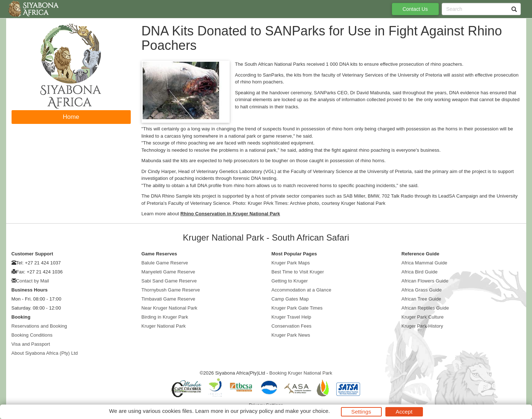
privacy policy (257, 411)
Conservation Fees (292, 326)
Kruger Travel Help (291, 317)
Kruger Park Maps (291, 263)
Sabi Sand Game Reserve (169, 281)
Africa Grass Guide (422, 290)
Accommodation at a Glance (302, 290)
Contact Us (415, 9)
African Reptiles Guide (425, 308)
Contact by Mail (33, 281)
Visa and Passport (31, 344)
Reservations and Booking (39, 326)
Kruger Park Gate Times (297, 308)
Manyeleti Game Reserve (168, 272)
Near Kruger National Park (170, 308)
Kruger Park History (422, 326)
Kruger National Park (164, 326)
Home (71, 117)
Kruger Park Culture (423, 317)
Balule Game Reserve (165, 263)
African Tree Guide (421, 299)
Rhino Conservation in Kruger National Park (230, 214)
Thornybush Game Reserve (171, 290)
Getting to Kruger (290, 281)
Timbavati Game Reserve (168, 299)
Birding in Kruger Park (165, 317)
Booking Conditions (32, 335)
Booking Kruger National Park (301, 373)
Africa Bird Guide (420, 272)
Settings (361, 412)
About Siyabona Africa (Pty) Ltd (45, 353)
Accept (404, 412)
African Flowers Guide (425, 281)
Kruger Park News (291, 335)
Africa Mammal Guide (425, 263)
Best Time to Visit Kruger (298, 272)
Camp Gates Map (290, 299)
